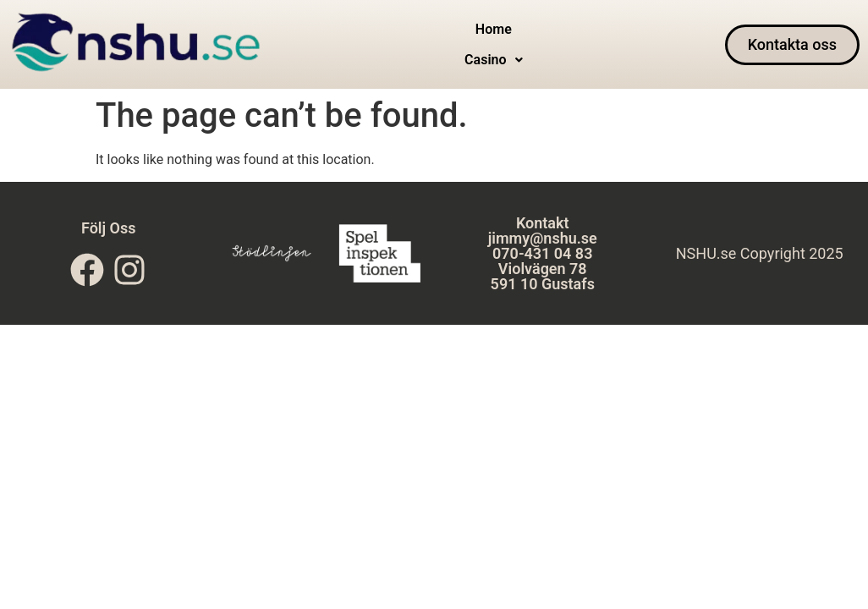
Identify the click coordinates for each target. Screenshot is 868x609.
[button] (520, 45)
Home (456, 44)
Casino (520, 44)
